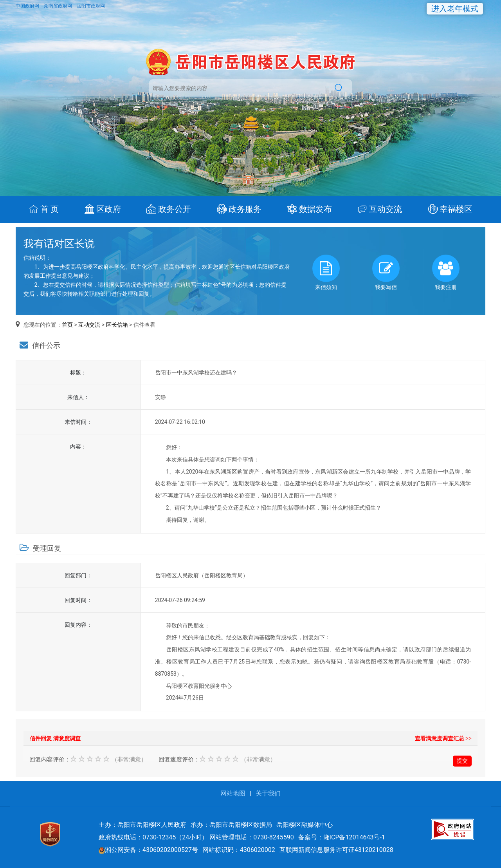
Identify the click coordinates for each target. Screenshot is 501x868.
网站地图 (233, 793)
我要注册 (446, 272)
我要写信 (386, 272)
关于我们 (268, 793)
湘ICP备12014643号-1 (354, 837)
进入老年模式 (455, 9)
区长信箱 (117, 325)
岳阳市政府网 (91, 6)
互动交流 (89, 325)
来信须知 (326, 272)
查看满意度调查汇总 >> (443, 739)
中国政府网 (28, 6)
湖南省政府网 (59, 6)
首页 (67, 325)
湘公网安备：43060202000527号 (148, 850)
